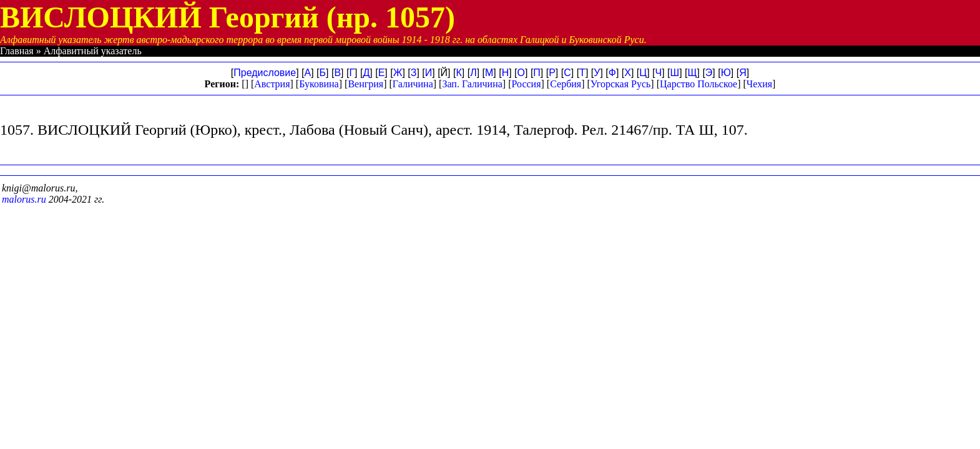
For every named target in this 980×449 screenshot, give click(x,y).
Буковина (319, 84)
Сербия (566, 84)
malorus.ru (24, 199)
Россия (526, 84)
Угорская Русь (620, 84)
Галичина (413, 84)
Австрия (272, 84)
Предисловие (265, 73)
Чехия (759, 84)
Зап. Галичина (472, 84)
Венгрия (365, 84)
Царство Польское (698, 84)
